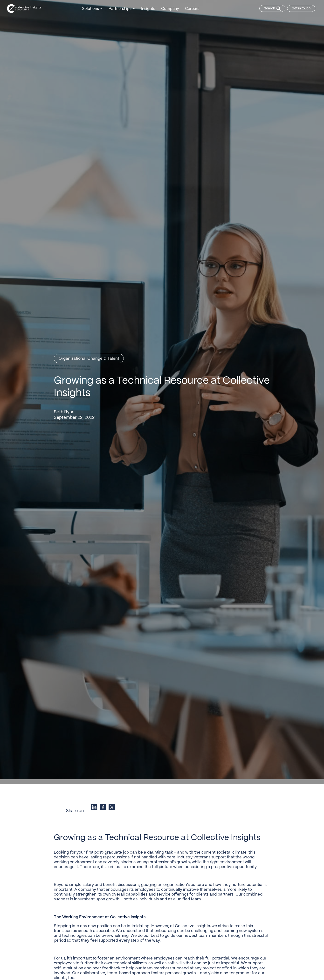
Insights (148, 9)
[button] (92, 9)
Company (170, 9)
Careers (192, 9)
